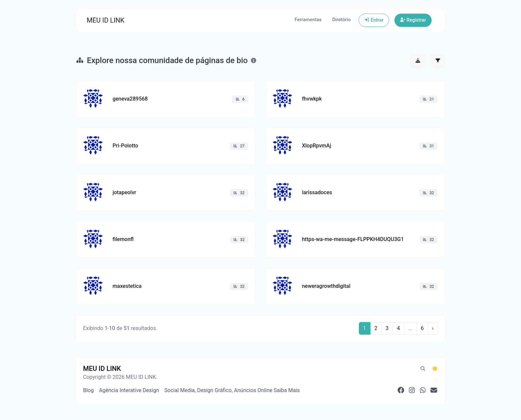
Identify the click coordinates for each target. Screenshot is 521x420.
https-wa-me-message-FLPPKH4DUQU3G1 (353, 239)
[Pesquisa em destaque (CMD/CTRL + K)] (423, 369)
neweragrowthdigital (326, 286)
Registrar (413, 20)
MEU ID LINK (105, 20)
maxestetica (127, 286)
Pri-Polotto (125, 146)
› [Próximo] (433, 328)
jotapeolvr (124, 192)
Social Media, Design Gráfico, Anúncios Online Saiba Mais (232, 390)
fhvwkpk (312, 99)
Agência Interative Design (129, 390)
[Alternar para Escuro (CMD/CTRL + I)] (435, 369)
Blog (88, 390)
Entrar (374, 20)
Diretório (341, 20)
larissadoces (317, 192)
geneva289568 (130, 99)
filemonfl (123, 239)
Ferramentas (308, 20)
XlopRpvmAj (317, 146)
